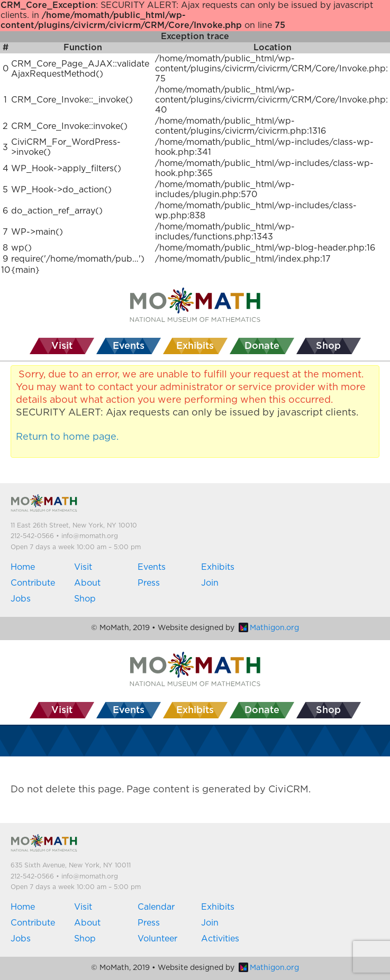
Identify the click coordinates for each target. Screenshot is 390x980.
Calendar (156, 907)
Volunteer (157, 939)
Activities (220, 939)
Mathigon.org (269, 628)
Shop (85, 599)
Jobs (21, 599)
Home (23, 567)
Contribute (33, 583)
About (87, 583)
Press (149, 583)
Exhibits (218, 567)
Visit (83, 567)
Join (210, 583)
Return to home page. (67, 437)
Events (152, 567)
